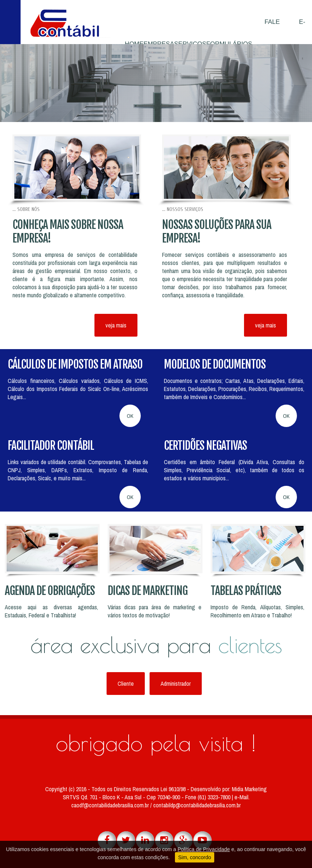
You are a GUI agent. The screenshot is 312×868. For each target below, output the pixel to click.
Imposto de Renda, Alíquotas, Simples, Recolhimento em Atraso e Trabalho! (257, 611)
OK (130, 416)
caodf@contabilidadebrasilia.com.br (111, 805)
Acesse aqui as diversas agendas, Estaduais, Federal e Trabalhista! (52, 611)
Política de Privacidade (204, 849)
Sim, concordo (195, 857)
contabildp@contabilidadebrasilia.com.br (197, 805)
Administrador (176, 684)
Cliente (126, 684)
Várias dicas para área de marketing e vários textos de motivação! (155, 611)
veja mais (116, 325)
